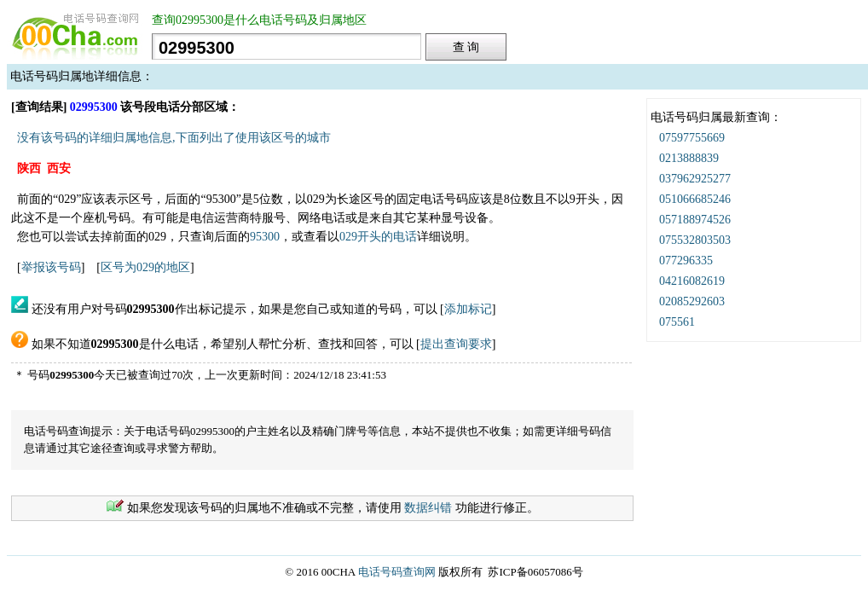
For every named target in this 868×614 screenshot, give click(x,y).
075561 (677, 322)
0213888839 (689, 158)
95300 (265, 237)
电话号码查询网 (397, 572)
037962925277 (695, 179)
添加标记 (468, 309)
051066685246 (695, 199)
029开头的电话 (378, 237)
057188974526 (695, 220)
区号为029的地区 (145, 267)
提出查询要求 (456, 344)
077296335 (686, 261)
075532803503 (695, 240)
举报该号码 (51, 267)
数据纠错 (428, 508)
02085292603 (692, 301)
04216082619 (692, 281)
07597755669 (692, 138)
